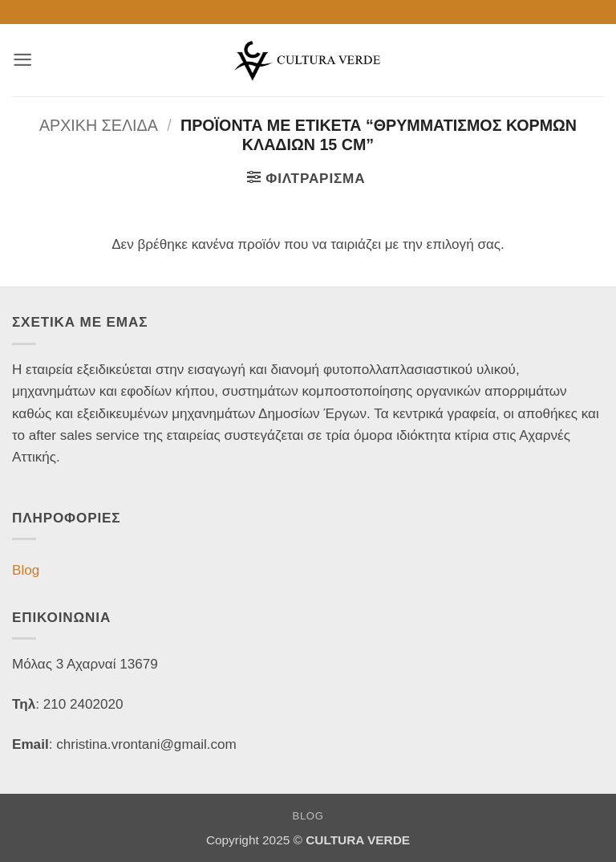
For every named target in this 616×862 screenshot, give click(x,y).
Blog (26, 570)
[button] (22, 60)
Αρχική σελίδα (99, 125)
